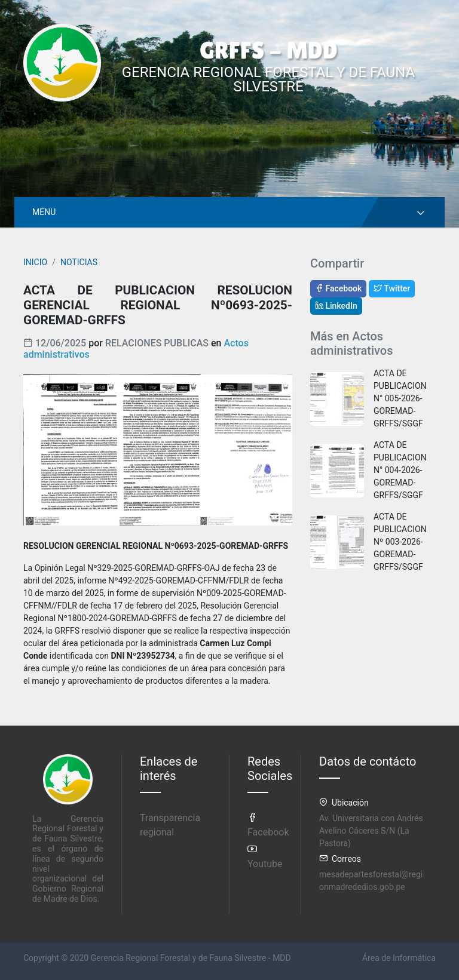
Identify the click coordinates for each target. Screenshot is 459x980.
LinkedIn (336, 306)
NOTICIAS (79, 262)
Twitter (392, 288)
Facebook (338, 288)
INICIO (35, 262)
